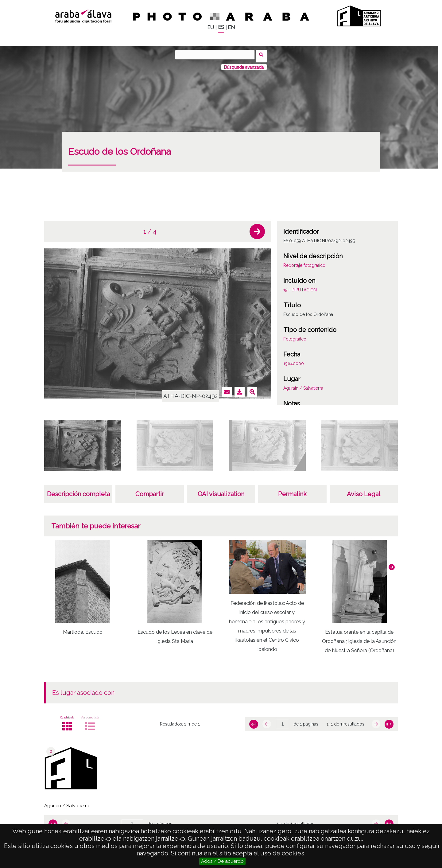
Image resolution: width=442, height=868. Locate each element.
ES (221, 27)
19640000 (294, 361)
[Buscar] (216, 55)
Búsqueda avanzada (244, 64)
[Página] (283, 721)
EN (231, 27)
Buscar (263, 54)
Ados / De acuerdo (222, 861)
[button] (257, 229)
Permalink (292, 491)
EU (211, 27)
